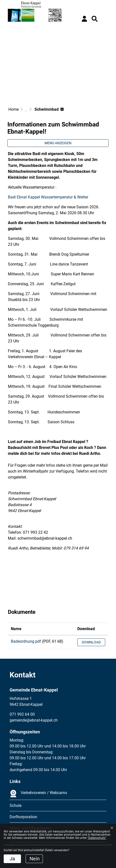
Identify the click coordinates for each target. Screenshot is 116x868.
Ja (12, 859)
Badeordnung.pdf (26, 641)
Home (14, 109)
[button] (95, 19)
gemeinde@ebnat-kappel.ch (34, 720)
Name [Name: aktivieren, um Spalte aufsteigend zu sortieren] (16, 629)
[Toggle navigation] (105, 19)
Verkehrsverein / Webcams (38, 794)
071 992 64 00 (22, 714)
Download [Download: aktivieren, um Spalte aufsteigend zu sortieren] (86, 629)
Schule (16, 806)
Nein (35, 859)
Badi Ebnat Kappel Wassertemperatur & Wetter (50, 197)
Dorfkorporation (23, 817)
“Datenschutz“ (97, 838)
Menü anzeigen (58, 143)
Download (91, 642)
